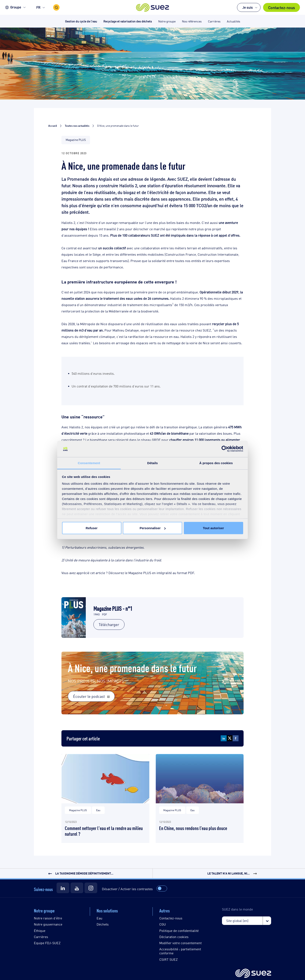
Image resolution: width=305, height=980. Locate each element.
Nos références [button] (192, 21)
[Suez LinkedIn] (63, 888)
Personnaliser (153, 528)
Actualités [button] (234, 21)
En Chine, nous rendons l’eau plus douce (193, 828)
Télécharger (109, 624)
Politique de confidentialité (179, 931)
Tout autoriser (213, 528)
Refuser (92, 528)
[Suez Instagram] (91, 888)
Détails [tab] (152, 463)
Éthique (40, 931)
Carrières (41, 937)
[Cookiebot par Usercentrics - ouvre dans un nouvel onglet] (225, 449)
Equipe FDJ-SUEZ (47, 943)
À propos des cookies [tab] (216, 463)
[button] (153, 7)
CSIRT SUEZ (168, 959)
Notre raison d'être (48, 918)
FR (38, 7)
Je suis (247, 7)
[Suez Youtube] (77, 888)
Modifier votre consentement (180, 943)
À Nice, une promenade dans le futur (132, 667)
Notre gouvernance (48, 924)
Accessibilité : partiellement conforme (180, 951)
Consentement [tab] (89, 463)
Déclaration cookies (174, 937)
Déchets (103, 924)
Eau (99, 918)
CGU (163, 924)
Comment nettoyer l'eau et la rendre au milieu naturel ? (104, 831)
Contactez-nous (281, 7)
